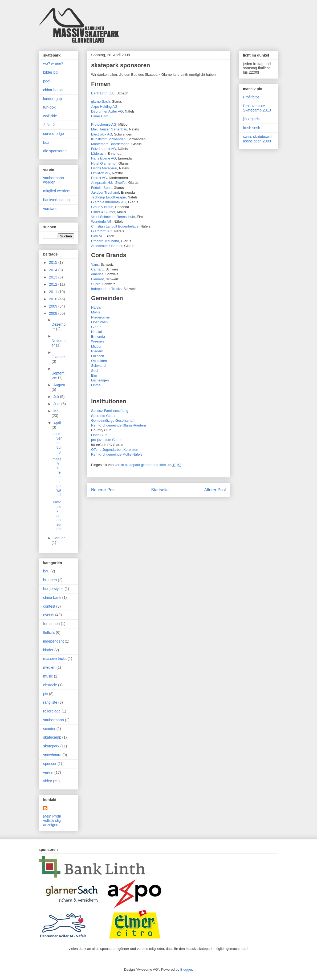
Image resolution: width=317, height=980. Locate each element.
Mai (56, 411)
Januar (59, 538)
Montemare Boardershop (110, 144)
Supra (96, 284)
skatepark (51, 746)
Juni (57, 404)
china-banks (53, 90)
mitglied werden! (57, 191)
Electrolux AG (102, 134)
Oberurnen (99, 322)
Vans (95, 264)
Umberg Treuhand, (105, 241)
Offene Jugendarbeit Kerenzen (115, 450)
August (59, 385)
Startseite (160, 490)
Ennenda (98, 336)
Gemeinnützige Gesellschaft (113, 421)
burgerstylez (53, 589)
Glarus (96, 327)
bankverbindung (56, 200)
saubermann (54, 720)
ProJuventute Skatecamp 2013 (257, 108)
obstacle (50, 685)
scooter (49, 729)
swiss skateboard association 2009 (257, 139)
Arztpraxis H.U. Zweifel (109, 183)
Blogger (186, 969)
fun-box (49, 107)
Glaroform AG (102, 231)
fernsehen (51, 624)
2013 (54, 277)
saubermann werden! (54, 180)
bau (46, 571)
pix (46, 694)
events (49, 615)
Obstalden (99, 361)
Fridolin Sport (101, 188)
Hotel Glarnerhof (104, 163)
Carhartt (97, 269)
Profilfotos (251, 97)
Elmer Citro (100, 116)
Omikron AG (101, 173)
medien (49, 667)
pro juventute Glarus (107, 440)
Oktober (58, 357)
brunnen (50, 580)
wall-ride (50, 116)
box (46, 142)
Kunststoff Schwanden (108, 139)
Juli (57, 397)
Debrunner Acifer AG (107, 111)
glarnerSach (100, 101)
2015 (54, 262)
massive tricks (55, 659)
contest (49, 606)
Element (97, 279)
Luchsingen (100, 380)
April (57, 423)
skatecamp (52, 737)
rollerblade (52, 711)
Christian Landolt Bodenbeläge (115, 226)
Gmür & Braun (102, 207)
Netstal (96, 332)
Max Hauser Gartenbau (109, 129)
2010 (54, 299)
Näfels (96, 307)
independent (53, 641)
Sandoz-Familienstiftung (110, 411)
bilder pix (51, 72)
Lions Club (99, 435)
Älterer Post (215, 490)
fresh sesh (252, 128)
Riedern (97, 351)
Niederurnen (101, 317)
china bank (52, 597)
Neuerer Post (103, 490)
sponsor (50, 764)
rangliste (50, 702)
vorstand (50, 209)
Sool (95, 371)
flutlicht (49, 632)
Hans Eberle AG (103, 158)
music (48, 676)
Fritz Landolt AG (103, 149)
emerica (97, 274)
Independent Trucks (106, 289)
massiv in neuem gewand (57, 477)
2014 (54, 270)
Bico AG (97, 236)
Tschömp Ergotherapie (108, 197)
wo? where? (53, 63)
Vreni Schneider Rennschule (113, 217)
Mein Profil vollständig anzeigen (52, 820)
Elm (94, 375)
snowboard (52, 755)
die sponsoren (55, 151)
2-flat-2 (49, 125)
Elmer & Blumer (103, 212)
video (48, 781)
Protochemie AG (104, 124)
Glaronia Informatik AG (109, 202)
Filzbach (97, 356)
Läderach (98, 154)
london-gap (52, 99)
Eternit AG (99, 178)
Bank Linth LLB (103, 93)
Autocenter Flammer (107, 246)
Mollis (95, 312)
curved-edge (54, 134)
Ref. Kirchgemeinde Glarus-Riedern (119, 425)
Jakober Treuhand (105, 192)
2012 (54, 284)
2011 (54, 292)
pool (47, 81)
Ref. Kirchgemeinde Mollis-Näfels (117, 454)
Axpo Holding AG (104, 107)
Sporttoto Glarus (104, 416)
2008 (54, 313)
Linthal (96, 385)
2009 (54, 306)
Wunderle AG (101, 222)
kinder (48, 650)
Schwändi (99, 366)
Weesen (97, 341)
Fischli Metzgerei (104, 168)
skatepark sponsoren (57, 515)
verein (48, 772)
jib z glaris (251, 119)
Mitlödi (96, 346)
